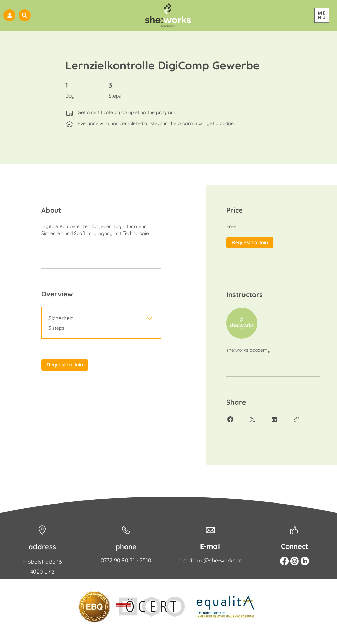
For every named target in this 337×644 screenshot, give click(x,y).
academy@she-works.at (210, 560)
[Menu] (322, 15)
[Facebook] (284, 561)
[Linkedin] (305, 561)
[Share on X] (252, 419)
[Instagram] (295, 561)
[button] (25, 15)
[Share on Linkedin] (274, 419)
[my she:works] (9, 15)
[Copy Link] (296, 419)
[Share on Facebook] (230, 419)
